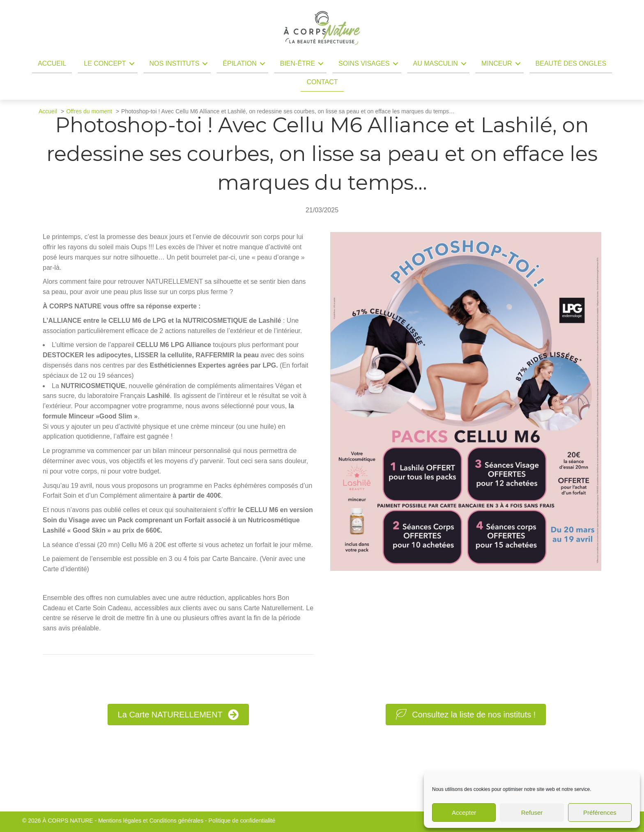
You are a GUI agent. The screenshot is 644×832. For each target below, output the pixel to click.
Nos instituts (175, 63)
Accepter (464, 812)
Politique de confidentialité (242, 821)
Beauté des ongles (571, 63)
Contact (322, 82)
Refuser (532, 812)
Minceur (497, 63)
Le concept (105, 63)
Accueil (52, 63)
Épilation (239, 63)
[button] (132, 64)
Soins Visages (364, 63)
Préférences (600, 812)
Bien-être (298, 63)
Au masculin (436, 63)
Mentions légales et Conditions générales (151, 821)
